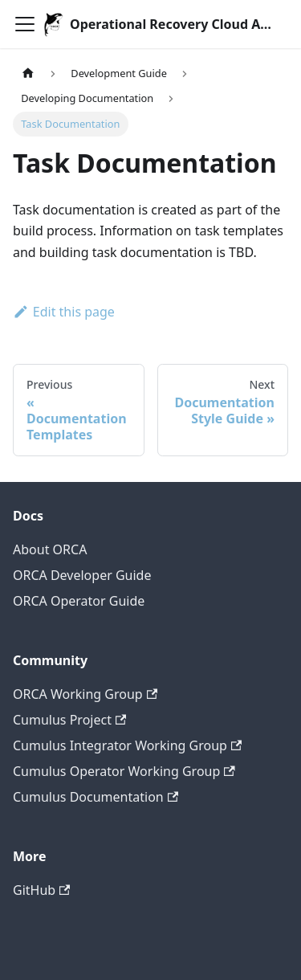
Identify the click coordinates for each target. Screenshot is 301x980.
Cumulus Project (69, 720)
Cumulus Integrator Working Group (127, 745)
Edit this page (64, 312)
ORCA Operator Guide (79, 601)
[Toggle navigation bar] (25, 24)
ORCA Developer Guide (82, 575)
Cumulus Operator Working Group (124, 771)
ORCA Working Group (85, 694)
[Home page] (28, 73)
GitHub (41, 890)
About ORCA (50, 549)
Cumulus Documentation (96, 797)
